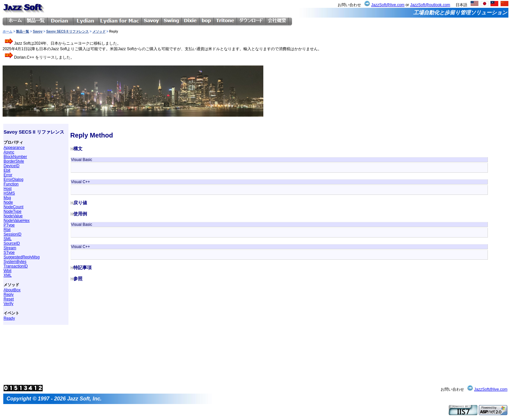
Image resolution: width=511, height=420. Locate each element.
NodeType (13, 211)
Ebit (7, 170)
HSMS (9, 193)
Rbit (7, 230)
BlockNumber (15, 157)
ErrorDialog (14, 180)
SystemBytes (15, 262)
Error (8, 175)
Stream (10, 248)
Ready (9, 318)
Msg (7, 198)
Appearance (14, 148)
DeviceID (12, 166)
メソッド (99, 31)
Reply (9, 295)
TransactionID (16, 266)
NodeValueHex (17, 221)
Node (8, 202)
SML (8, 239)
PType (9, 225)
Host (8, 189)
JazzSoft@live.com (388, 5)
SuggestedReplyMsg (22, 257)
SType (9, 253)
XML (8, 275)
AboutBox (12, 290)
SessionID (13, 234)
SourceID (12, 243)
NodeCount (14, 207)
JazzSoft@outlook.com (430, 5)
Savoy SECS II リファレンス (68, 31)
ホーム (7, 31)
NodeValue (13, 216)
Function (11, 184)
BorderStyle (14, 161)
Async (9, 152)
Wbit (7, 271)
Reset (9, 299)
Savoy (38, 31)
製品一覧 (22, 31)
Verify (8, 304)
